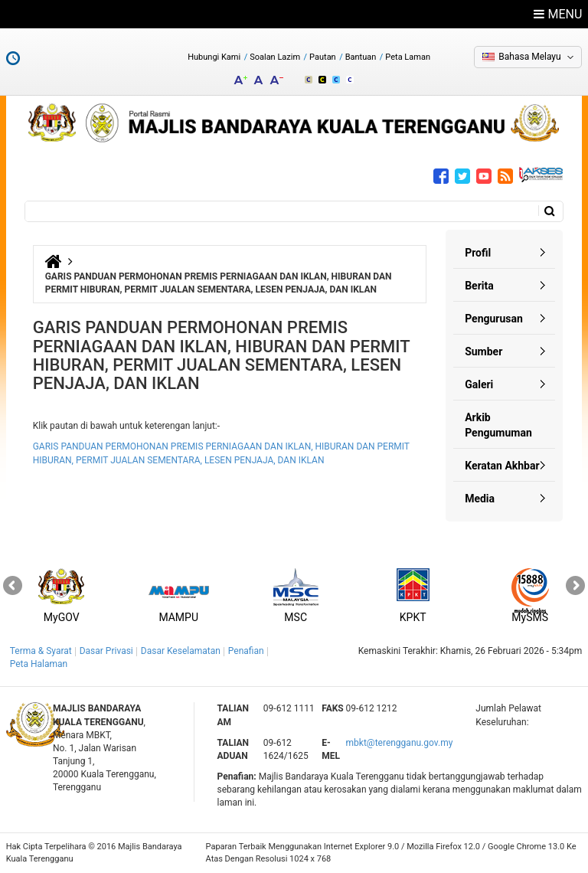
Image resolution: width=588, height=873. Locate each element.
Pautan (323, 57)
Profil (478, 253)
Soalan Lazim (275, 57)
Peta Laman (408, 57)
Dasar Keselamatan (181, 651)
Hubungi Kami (214, 57)
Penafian (246, 651)
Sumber (483, 351)
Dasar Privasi (106, 651)
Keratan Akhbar (502, 466)
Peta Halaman (39, 664)
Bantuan (361, 57)
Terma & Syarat (41, 651)
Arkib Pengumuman (498, 425)
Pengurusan (494, 319)
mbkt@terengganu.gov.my (400, 743)
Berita (479, 286)
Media (480, 499)
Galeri (479, 384)
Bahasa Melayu (529, 57)
